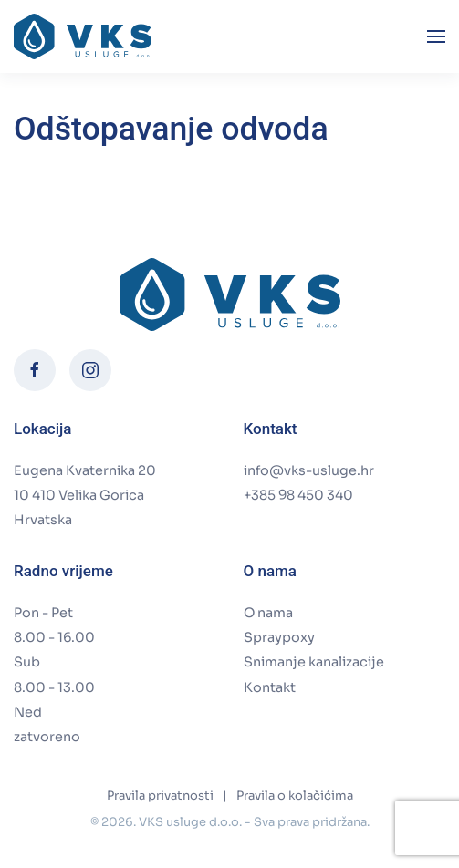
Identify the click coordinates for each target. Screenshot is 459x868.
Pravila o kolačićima (295, 796)
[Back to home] (83, 36)
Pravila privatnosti (160, 796)
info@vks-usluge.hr (309, 470)
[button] (436, 36)
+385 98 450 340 (298, 495)
